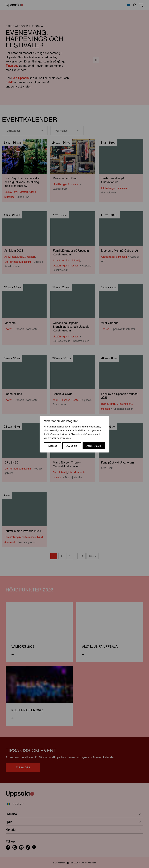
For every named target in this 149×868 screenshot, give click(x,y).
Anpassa (53, 446)
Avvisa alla (72, 446)
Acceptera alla (94, 446)
